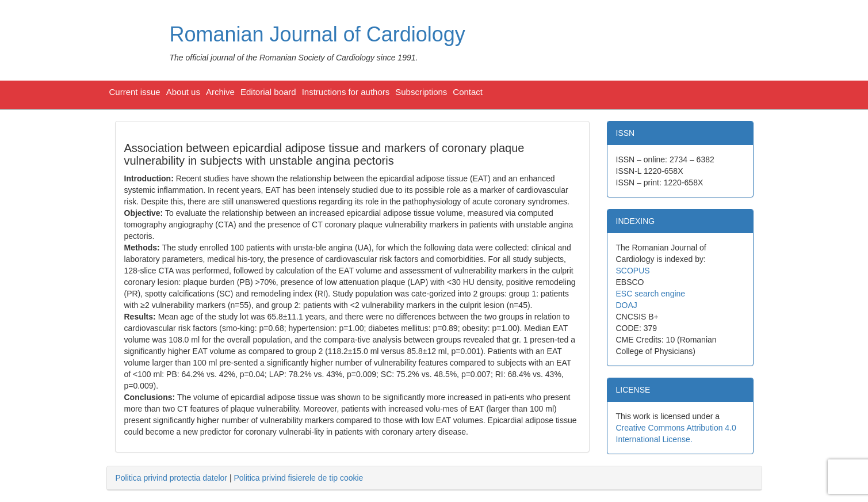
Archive (220, 92)
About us (183, 92)
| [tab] (240, 478)
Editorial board (268, 92)
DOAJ (627, 305)
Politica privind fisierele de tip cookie (298, 478)
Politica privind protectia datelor (172, 478)
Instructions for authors (346, 92)
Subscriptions (421, 92)
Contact (468, 92)
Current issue (135, 92)
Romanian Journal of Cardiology (318, 34)
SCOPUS (633, 271)
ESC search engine (651, 294)
